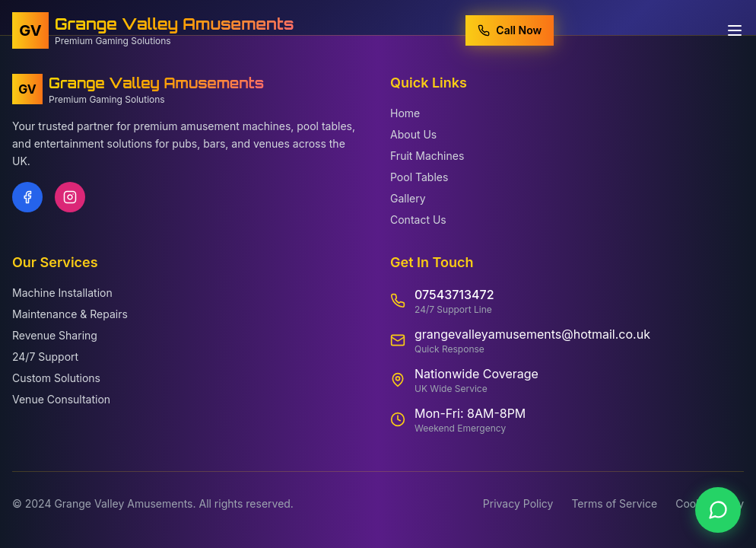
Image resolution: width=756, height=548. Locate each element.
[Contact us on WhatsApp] (718, 510)
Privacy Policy (518, 503)
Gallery (408, 198)
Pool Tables (419, 177)
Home (405, 113)
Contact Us (418, 220)
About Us (413, 134)
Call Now (510, 29)
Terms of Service (614, 503)
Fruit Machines (427, 156)
